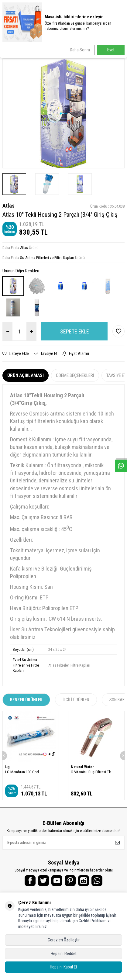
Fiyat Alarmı (76, 354)
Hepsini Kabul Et (63, 967)
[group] (63, 113)
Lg (7, 767)
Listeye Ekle (16, 354)
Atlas (9, 206)
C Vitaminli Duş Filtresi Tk (91, 772)
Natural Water (82, 767)
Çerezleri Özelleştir (64, 940)
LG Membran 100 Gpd (22, 772)
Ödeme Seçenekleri (75, 375)
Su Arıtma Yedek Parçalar (45, 49)
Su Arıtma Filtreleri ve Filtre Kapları (95, 49)
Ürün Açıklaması (26, 375)
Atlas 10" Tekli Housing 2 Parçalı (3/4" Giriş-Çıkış (45, 53)
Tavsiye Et (46, 354)
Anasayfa (11, 49)
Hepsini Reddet (64, 954)
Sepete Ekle (75, 331)
